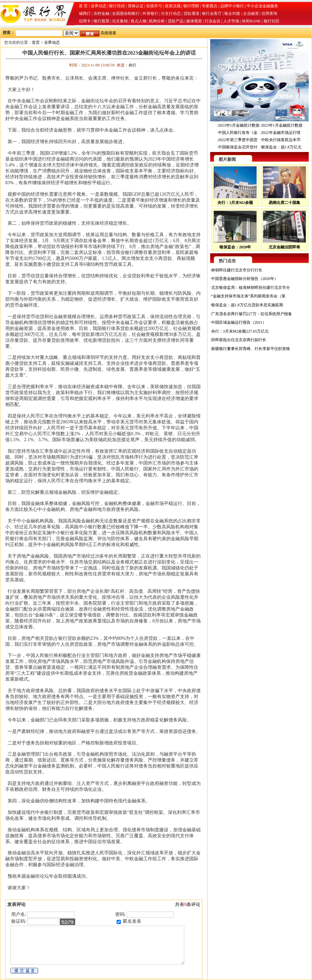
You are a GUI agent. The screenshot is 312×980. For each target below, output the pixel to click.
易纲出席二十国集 (284, 203)
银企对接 (232, 13)
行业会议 (212, 21)
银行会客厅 (212, 13)
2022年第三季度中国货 (238, 140)
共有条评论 (188, 905)
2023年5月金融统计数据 (239, 125)
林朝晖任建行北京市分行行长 (237, 270)
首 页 (83, 6)
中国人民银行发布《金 (238, 133)
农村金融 (101, 13)
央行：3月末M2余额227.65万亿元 (240, 331)
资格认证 (136, 6)
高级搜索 (108, 33)
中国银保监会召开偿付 (238, 147)
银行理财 (191, 6)
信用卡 (85, 21)
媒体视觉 (194, 21)
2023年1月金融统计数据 (282, 125)
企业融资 (251, 13)
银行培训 (117, 6)
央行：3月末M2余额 (235, 203)
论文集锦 (120, 21)
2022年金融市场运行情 (281, 133)
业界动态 (99, 6)
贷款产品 (176, 21)
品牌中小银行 (232, 6)
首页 (36, 42)
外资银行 (150, 13)
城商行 (85, 13)
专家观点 (210, 6)
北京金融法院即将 (284, 247)
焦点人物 (139, 21)
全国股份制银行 (126, 13)
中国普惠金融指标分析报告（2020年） (245, 279)
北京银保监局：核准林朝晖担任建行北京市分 (251, 288)
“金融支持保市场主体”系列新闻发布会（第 (248, 296)
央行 (132, 65)
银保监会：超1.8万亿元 (281, 147)
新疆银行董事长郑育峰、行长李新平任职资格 (251, 349)
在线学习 (154, 6)
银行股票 (101, 21)
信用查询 (269, 13)
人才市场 (231, 21)
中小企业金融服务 (262, 6)
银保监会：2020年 (235, 247)
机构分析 (157, 21)
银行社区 (272, 21)
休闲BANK (251, 21)
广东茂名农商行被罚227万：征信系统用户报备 (252, 314)
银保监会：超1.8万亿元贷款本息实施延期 (247, 305)
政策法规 (173, 6)
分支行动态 (171, 13)
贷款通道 (191, 13)
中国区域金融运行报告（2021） (239, 322)
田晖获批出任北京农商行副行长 (239, 340)
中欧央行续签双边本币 (281, 140)
